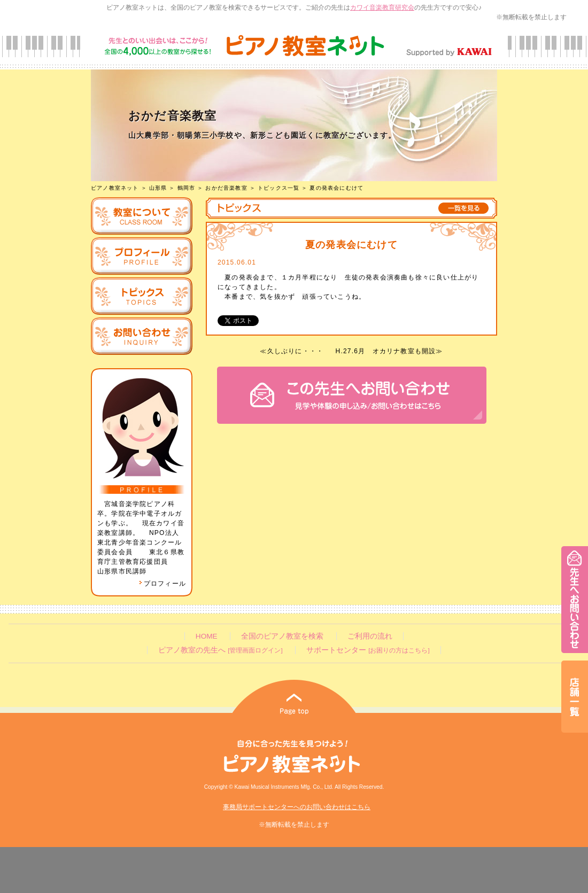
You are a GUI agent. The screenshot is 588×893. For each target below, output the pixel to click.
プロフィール (163, 584)
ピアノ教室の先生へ (220, 650)
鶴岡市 (187, 188)
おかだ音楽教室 (226, 188)
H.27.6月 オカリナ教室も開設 (386, 351)
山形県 (158, 188)
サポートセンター (368, 650)
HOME (207, 636)
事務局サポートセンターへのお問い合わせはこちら (297, 807)
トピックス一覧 (278, 188)
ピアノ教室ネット (115, 188)
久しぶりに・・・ (296, 351)
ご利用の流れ (370, 636)
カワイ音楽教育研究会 (382, 7)
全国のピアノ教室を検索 (282, 636)
